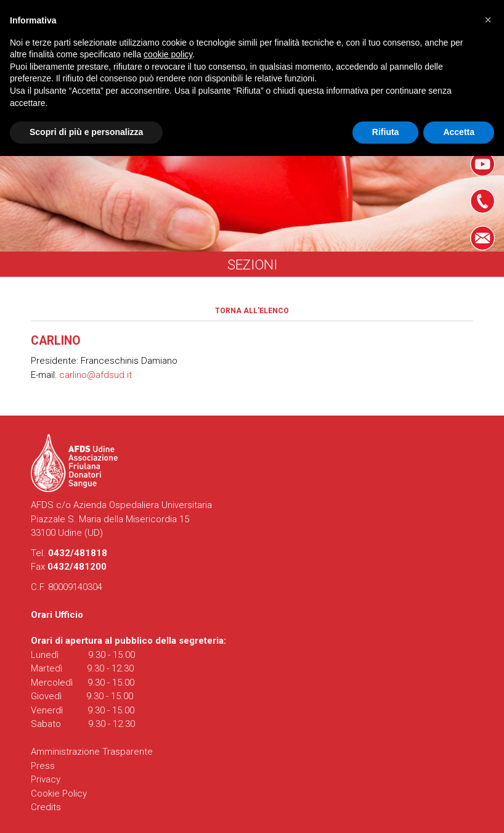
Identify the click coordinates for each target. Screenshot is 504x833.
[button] (488, 20)
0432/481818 (78, 553)
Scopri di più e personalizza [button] (86, 132)
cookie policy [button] (168, 54)
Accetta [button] (459, 132)
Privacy (46, 779)
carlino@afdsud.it (96, 375)
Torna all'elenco (252, 311)
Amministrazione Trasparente (92, 752)
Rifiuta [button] (386, 132)
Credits (46, 807)
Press (43, 766)
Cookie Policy (59, 794)
